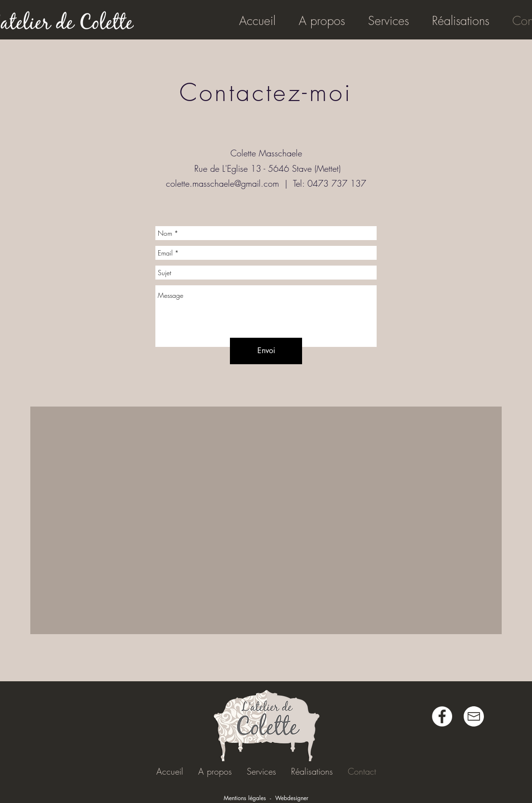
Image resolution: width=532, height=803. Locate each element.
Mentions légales (245, 798)
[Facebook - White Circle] (442, 716)
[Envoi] (266, 351)
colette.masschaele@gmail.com (222, 183)
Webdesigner (292, 798)
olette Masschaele (269, 153)
